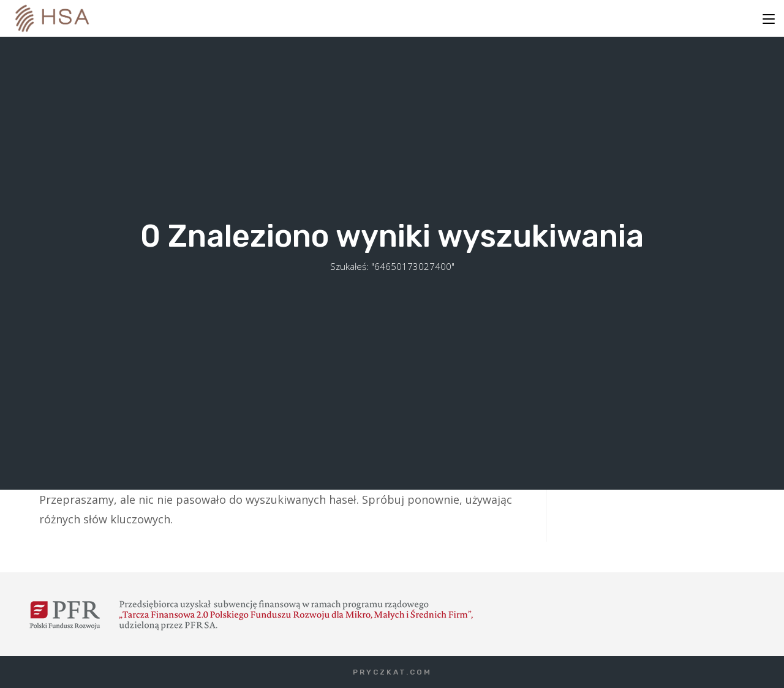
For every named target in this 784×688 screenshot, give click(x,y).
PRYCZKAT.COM (392, 672)
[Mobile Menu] (769, 18)
